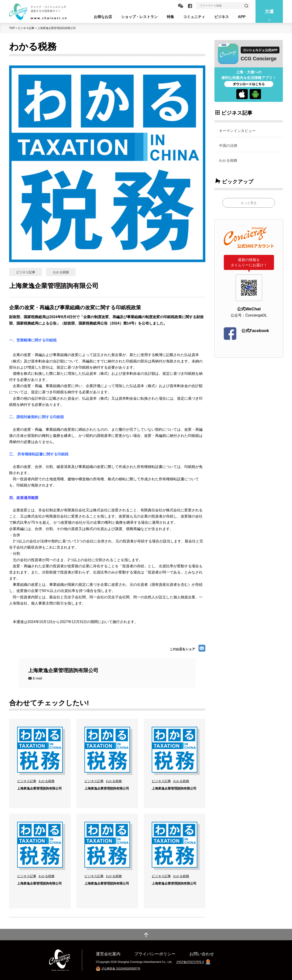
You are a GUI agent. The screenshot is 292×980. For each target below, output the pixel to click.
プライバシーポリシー (155, 954)
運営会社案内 (108, 954)
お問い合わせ (202, 954)
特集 (170, 17)
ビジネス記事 (26, 28)
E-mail (37, 678)
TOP (12, 28)
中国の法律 (228, 145)
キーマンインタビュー (237, 131)
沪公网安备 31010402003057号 (121, 969)
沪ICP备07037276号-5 (190, 962)
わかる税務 (228, 160)
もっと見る (249, 203)
